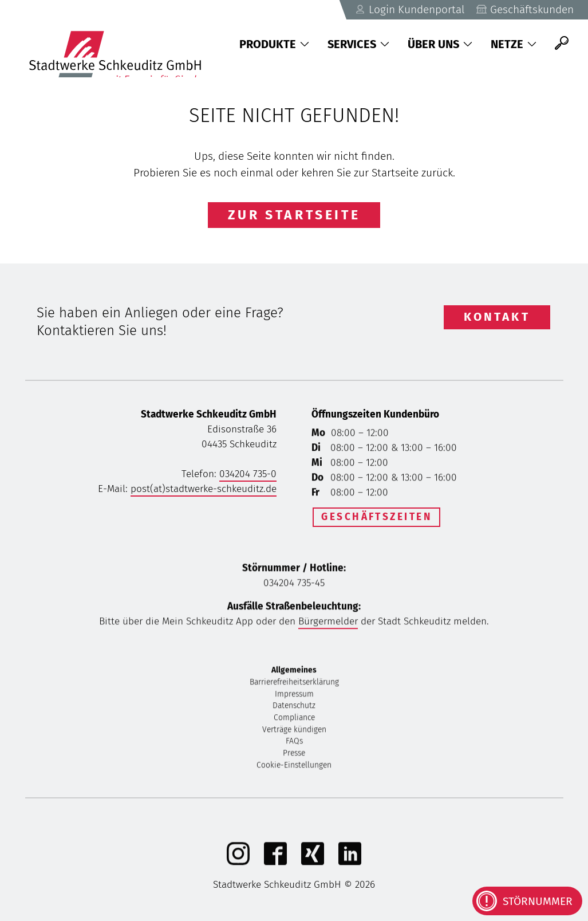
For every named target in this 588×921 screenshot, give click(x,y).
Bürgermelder (328, 623)
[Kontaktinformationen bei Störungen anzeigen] (527, 901)
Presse (294, 755)
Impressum (294, 695)
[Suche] (562, 43)
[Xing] (313, 863)
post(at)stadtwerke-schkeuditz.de (204, 489)
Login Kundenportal (410, 9)
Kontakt (497, 317)
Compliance (294, 719)
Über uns (440, 44)
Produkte (274, 44)
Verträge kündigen (294, 731)
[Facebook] (275, 863)
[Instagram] (238, 863)
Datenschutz (294, 707)
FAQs (294, 743)
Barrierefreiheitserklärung (294, 684)
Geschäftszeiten (376, 517)
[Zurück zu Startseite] (121, 43)
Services (358, 44)
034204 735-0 (248, 474)
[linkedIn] (350, 863)
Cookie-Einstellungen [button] (294, 767)
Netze (514, 44)
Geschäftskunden (525, 9)
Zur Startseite (294, 215)
